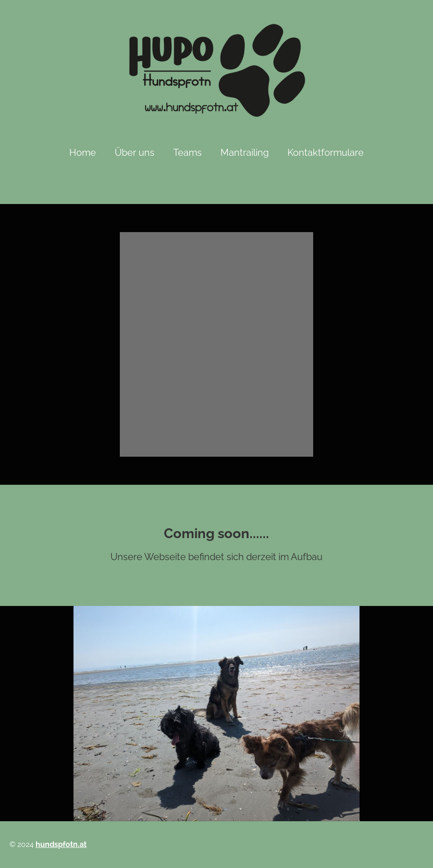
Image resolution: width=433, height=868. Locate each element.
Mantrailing (245, 153)
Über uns (135, 153)
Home (83, 153)
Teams (187, 153)
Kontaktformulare (326, 153)
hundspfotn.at (61, 844)
